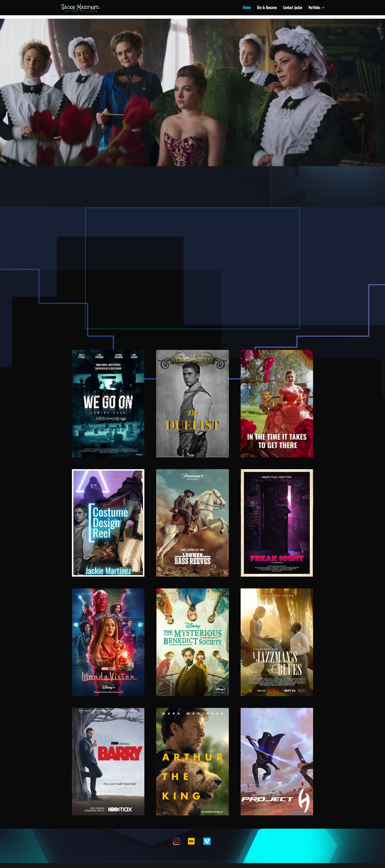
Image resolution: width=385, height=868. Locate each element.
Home (247, 8)
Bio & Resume (267, 8)
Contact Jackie (293, 8)
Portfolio (314, 8)
